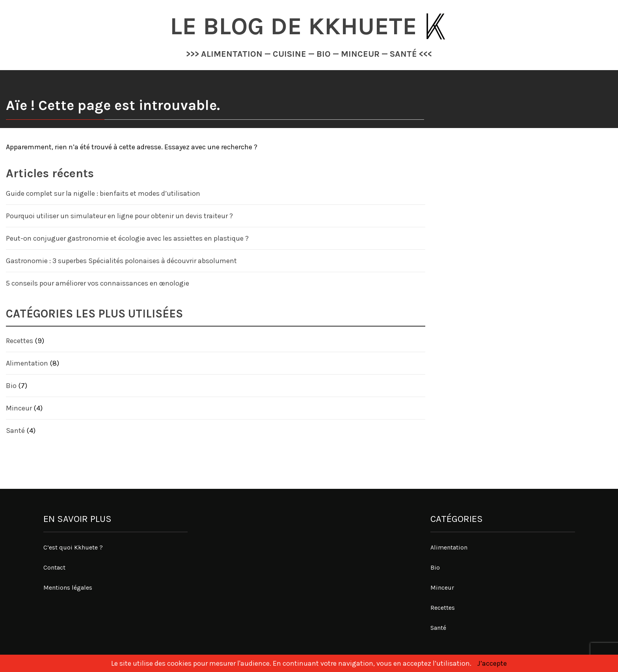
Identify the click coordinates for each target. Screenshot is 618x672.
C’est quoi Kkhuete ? (73, 547)
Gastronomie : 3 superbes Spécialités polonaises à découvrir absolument (121, 261)
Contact (54, 567)
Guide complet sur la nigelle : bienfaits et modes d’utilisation (103, 193)
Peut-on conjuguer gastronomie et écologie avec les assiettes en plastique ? (127, 238)
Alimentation (27, 363)
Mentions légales (68, 588)
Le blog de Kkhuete (297, 26)
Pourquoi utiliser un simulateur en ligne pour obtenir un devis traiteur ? (119, 216)
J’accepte (492, 663)
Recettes (20, 341)
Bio (11, 386)
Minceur (19, 408)
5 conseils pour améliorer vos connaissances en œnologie (98, 283)
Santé (15, 431)
